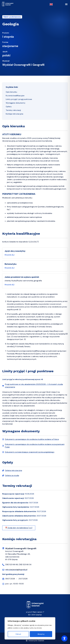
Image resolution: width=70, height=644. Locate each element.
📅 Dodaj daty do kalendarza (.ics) (19, 528)
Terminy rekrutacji (13, 110)
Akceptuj (41, 634)
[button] (66, 4)
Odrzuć (18, 634)
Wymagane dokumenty (16, 103)
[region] (30, 628)
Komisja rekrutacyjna (14, 114)
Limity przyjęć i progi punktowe (19, 99)
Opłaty (9, 107)
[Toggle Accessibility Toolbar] (64, 638)
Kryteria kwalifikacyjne (15, 96)
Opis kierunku (11, 92)
